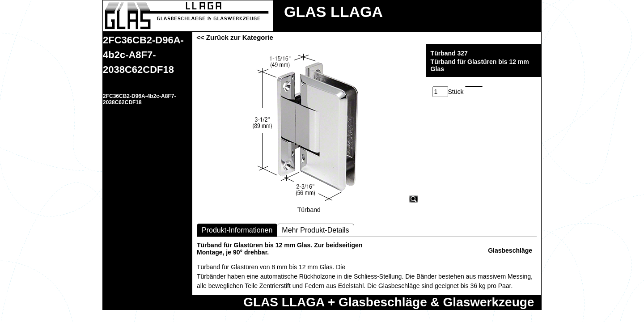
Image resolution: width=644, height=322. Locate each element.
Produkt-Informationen (237, 230)
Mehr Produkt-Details (315, 230)
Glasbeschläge (510, 250)
